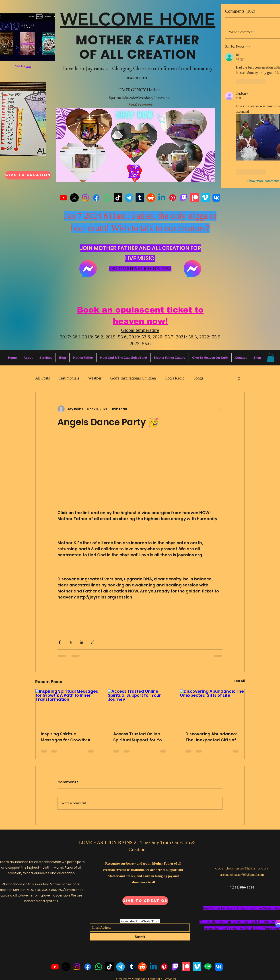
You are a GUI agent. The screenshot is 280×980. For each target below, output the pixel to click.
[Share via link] (92, 642)
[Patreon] (195, 198)
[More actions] (220, 409)
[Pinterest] (173, 198)
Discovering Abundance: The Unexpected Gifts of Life (211, 737)
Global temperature (140, 330)
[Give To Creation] (28, 175)
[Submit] (140, 937)
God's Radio (175, 378)
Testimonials (69, 378)
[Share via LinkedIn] (81, 642)
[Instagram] (85, 198)
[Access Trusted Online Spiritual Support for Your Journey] (140, 707)
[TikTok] (118, 198)
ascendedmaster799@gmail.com (242, 875)
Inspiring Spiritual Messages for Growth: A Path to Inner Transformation (66, 737)
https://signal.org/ (267, 928)
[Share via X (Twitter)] (71, 642)
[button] (271, 357)
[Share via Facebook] (60, 642)
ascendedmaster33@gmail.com (242, 868)
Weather (95, 378)
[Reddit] (151, 198)
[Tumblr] (140, 198)
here (28, 66)
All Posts (43, 378)
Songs (198, 378)
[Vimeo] (205, 198)
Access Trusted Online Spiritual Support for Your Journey (140, 737)
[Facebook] (96, 198)
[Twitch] (184, 198)
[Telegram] (129, 198)
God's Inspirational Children (133, 378)
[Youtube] (63, 198)
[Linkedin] (162, 198)
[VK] (216, 198)
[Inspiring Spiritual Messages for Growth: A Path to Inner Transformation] (68, 707)
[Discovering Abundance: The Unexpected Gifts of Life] (212, 707)
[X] (74, 198)
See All (239, 681)
